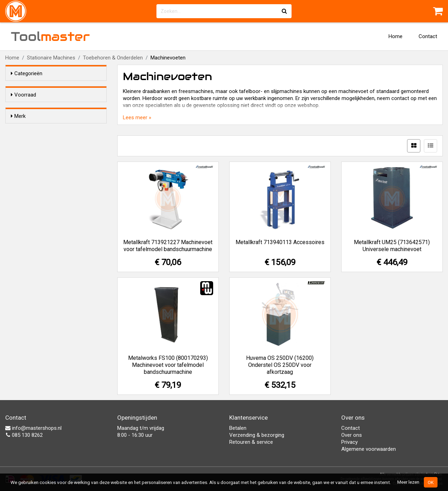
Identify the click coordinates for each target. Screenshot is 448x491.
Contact (428, 36)
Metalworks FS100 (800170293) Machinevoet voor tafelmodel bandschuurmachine (168, 365)
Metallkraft (37, 151)
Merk (18, 129)
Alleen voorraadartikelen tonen (56, 108)
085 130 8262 (24, 435)
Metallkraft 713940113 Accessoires (280, 242)
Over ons (352, 435)
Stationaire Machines (51, 58)
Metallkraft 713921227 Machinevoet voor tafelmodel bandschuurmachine (168, 246)
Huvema (34, 142)
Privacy (349, 442)
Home (395, 36)
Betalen (238, 428)
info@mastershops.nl (33, 428)
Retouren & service (251, 442)
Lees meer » (137, 118)
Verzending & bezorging (257, 435)
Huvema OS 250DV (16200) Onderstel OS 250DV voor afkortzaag (280, 365)
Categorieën (27, 73)
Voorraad (23, 95)
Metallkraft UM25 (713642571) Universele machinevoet (392, 246)
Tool (50, 36)
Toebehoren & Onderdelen (113, 58)
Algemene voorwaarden (369, 449)
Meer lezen (408, 482)
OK (431, 482)
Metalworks (38, 160)
